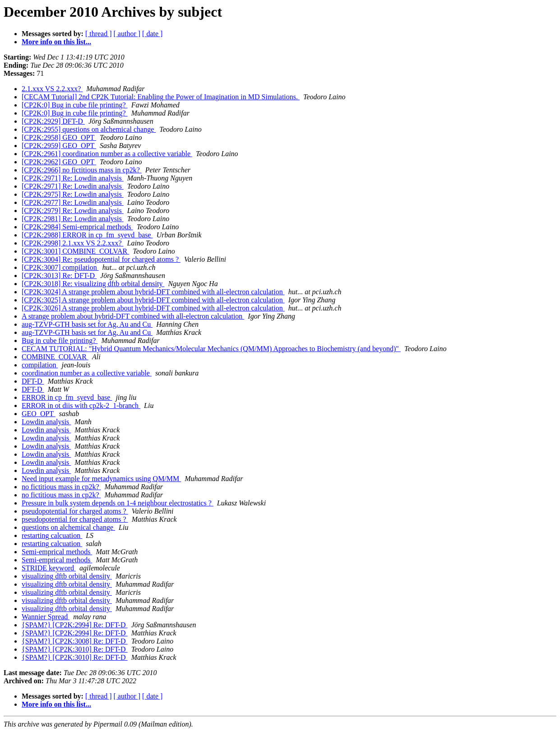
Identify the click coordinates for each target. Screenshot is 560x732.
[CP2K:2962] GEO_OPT (59, 162)
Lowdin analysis (46, 422)
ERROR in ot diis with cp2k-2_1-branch (81, 405)
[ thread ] (99, 34)
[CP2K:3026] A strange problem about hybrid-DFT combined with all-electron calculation (153, 308)
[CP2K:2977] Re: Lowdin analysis (73, 202)
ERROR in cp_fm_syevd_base (67, 397)
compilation (40, 365)
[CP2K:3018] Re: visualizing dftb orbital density (93, 284)
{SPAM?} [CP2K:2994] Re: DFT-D (75, 625)
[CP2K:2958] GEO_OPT (59, 137)
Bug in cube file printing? (60, 341)
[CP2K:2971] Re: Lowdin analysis (73, 178)
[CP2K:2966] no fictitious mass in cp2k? (82, 170)
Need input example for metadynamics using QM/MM (101, 479)
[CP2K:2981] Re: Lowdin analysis (73, 219)
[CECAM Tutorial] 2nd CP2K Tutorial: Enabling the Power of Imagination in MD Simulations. (161, 97)
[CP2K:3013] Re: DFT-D (59, 276)
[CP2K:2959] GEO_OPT (59, 146)
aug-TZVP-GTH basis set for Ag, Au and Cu (87, 324)
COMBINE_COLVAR (55, 357)
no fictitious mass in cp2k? (61, 487)
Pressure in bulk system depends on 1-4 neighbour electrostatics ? (118, 503)
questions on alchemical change (68, 527)
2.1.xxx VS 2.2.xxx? (52, 89)
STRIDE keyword (49, 568)
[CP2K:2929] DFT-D (53, 121)
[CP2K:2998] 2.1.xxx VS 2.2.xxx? (73, 243)
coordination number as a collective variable (87, 373)
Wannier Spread (46, 617)
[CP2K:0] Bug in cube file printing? (75, 105)
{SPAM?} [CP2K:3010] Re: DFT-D (75, 649)
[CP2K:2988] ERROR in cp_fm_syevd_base (87, 235)
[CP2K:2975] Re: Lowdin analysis (73, 194)
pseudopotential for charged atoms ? (75, 511)
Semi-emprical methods (57, 552)
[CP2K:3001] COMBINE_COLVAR (75, 251)
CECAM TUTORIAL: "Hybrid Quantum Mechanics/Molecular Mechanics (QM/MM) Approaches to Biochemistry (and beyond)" (211, 349)
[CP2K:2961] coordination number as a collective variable (107, 154)
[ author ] (127, 34)
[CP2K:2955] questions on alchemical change (89, 129)
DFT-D (33, 381)
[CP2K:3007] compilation (60, 267)
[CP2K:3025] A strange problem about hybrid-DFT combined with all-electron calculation (153, 300)
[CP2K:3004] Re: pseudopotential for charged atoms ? (101, 259)
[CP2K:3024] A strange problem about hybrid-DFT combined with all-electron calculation (153, 292)
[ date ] (152, 34)
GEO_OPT (39, 414)
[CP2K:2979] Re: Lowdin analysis (73, 211)
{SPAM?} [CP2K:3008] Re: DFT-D (75, 641)
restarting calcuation (52, 535)
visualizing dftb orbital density (67, 576)
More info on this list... (56, 42)
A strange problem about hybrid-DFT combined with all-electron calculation (133, 316)
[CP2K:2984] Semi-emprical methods (77, 227)
